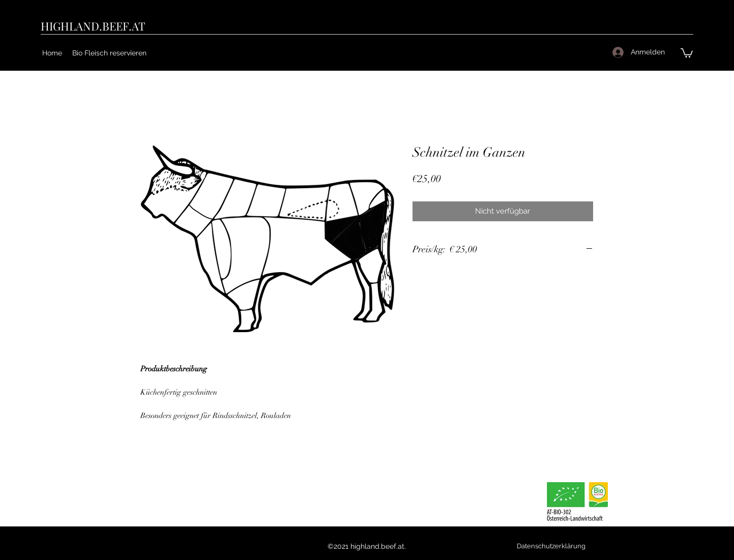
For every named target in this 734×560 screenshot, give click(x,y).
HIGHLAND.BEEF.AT (93, 26)
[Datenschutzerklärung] (551, 546)
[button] (687, 52)
